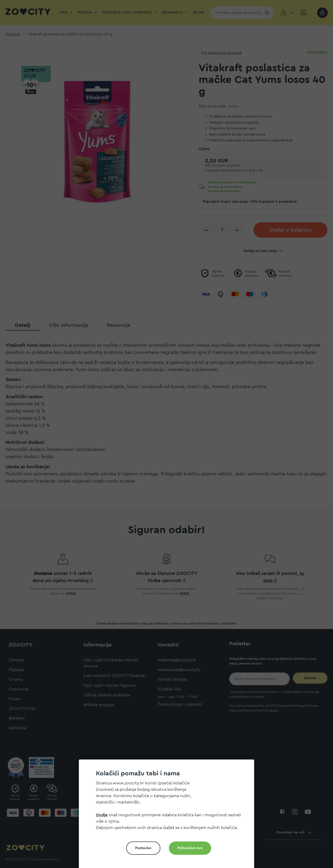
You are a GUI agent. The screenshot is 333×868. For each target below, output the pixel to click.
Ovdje (102, 815)
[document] (169, 816)
